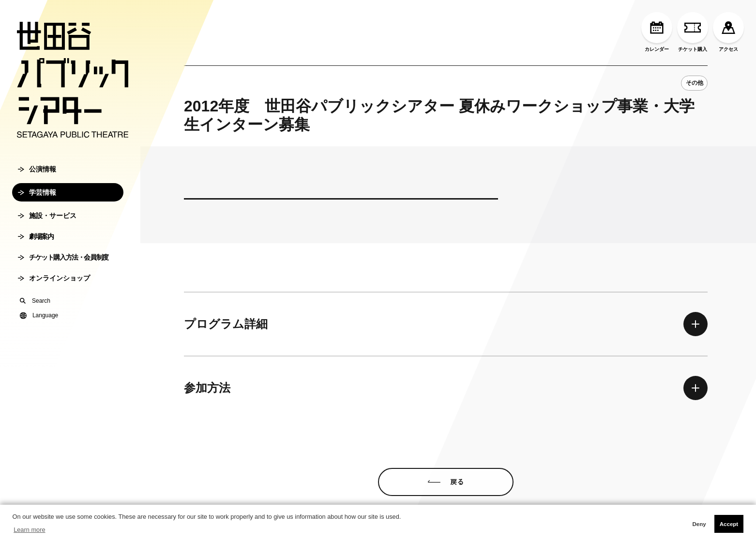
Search (35, 301)
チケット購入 (693, 32)
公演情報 (37, 169)
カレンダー (657, 32)
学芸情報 (37, 192)
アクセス (728, 32)
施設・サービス (47, 216)
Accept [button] (729, 524)
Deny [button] (699, 524)
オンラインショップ (54, 278)
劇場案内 (36, 236)
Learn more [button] (29, 530)
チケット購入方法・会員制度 (63, 257)
